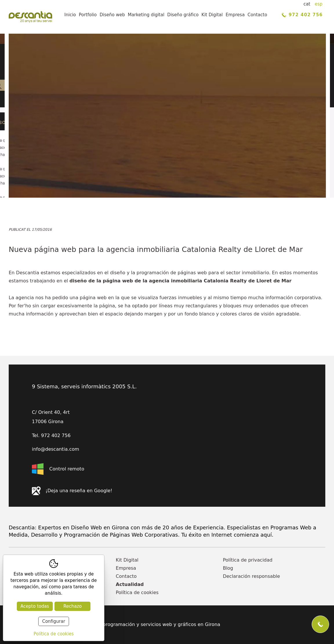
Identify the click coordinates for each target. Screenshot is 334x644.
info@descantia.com (56, 449)
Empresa (235, 15)
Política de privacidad (248, 560)
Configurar (53, 621)
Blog (228, 568)
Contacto (257, 15)
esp (318, 4)
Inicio (70, 15)
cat (307, 4)
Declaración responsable (252, 576)
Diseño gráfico (183, 15)
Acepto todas (35, 606)
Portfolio (88, 15)
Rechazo (73, 606)
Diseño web (112, 15)
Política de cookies (137, 592)
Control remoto (58, 469)
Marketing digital (146, 15)
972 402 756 (302, 15)
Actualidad (130, 584)
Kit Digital (212, 15)
